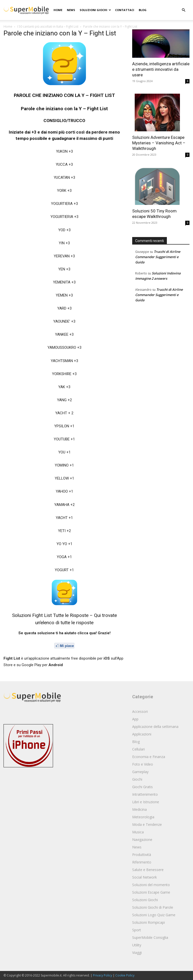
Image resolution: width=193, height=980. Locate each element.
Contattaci (125, 10)
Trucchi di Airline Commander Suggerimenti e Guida (158, 257)
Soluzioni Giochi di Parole (153, 907)
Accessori (140, 711)
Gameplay (140, 772)
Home (58, 10)
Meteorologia (143, 817)
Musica (138, 832)
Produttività (142, 855)
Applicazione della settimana (155, 727)
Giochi (137, 779)
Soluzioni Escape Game (151, 892)
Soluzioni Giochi (95, 10)
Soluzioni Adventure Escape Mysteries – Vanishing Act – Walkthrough (159, 143)
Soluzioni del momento (151, 885)
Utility (137, 945)
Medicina (139, 809)
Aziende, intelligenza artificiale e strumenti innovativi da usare (161, 69)
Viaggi (137, 953)
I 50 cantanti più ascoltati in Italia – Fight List (48, 26)
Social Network (144, 877)
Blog (143, 10)
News (71, 10)
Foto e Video (143, 764)
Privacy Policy (103, 975)
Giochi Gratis (142, 787)
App (135, 719)
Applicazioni (142, 734)
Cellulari (138, 749)
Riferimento (142, 862)
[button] (183, 10)
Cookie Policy (125, 975)
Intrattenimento (145, 794)
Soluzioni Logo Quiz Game (154, 915)
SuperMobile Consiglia (150, 937)
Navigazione (142, 840)
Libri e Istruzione (146, 802)
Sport (137, 930)
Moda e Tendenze (147, 824)
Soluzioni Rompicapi (149, 922)
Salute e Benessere (148, 870)
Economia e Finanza (149, 757)
